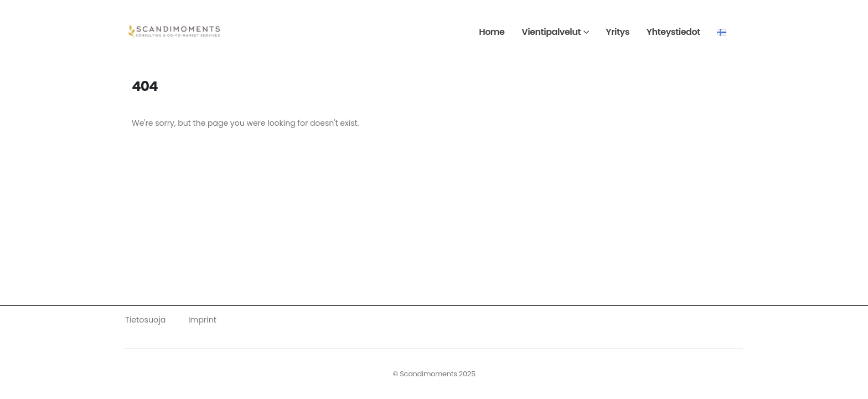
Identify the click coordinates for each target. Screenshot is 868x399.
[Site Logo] (175, 32)
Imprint (202, 320)
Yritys (618, 32)
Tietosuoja (145, 320)
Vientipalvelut (551, 32)
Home (492, 32)
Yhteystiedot (673, 32)
